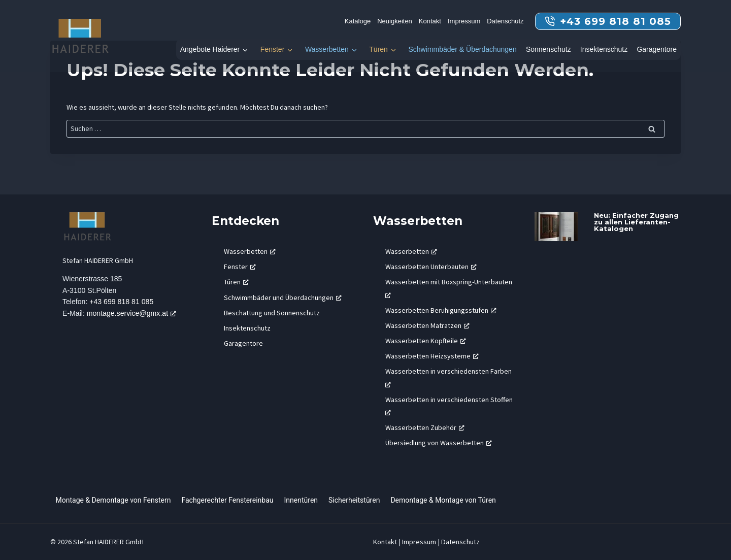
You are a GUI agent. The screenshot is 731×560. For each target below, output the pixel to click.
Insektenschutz (604, 49)
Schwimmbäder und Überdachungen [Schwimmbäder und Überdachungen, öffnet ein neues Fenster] (283, 298)
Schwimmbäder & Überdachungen (462, 49)
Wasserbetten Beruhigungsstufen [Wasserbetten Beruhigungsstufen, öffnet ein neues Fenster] (441, 310)
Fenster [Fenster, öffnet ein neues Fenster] (240, 267)
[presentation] (556, 227)
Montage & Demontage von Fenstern (113, 500)
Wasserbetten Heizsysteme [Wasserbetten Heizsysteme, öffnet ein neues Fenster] (432, 356)
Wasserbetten (327, 49)
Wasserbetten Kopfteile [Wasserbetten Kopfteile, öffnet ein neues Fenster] (426, 341)
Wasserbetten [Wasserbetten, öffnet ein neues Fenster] (250, 251)
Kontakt (430, 21)
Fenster (272, 49)
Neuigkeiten (395, 21)
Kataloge (358, 21)
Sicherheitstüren (354, 500)
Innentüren (301, 500)
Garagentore (657, 49)
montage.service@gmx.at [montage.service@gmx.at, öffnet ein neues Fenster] (133, 314)
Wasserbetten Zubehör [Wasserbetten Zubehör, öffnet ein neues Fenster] (425, 427)
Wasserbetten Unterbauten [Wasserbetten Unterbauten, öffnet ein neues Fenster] (431, 267)
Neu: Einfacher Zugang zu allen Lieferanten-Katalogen (636, 222)
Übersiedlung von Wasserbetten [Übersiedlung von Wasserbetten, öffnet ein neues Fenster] (439, 443)
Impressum (464, 21)
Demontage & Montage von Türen (443, 500)
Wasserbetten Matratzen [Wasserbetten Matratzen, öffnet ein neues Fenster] (427, 325)
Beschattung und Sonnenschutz (272, 313)
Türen (378, 49)
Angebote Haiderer (210, 49)
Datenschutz (505, 21)
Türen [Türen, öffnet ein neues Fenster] (236, 282)
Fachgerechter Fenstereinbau (227, 500)
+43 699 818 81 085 (122, 303)
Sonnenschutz (549, 49)
